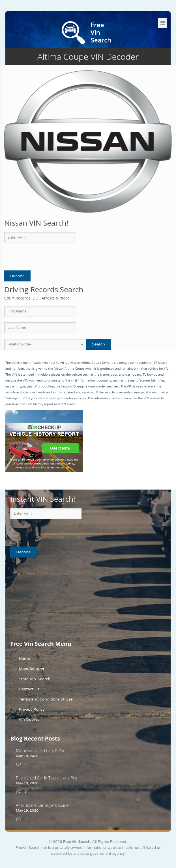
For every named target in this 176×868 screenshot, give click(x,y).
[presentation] (37, 257)
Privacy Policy (32, 709)
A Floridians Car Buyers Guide (42, 805)
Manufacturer (32, 669)
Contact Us (29, 689)
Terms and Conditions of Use (46, 699)
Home (24, 659)
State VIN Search (35, 679)
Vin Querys (29, 720)
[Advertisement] (46, 598)
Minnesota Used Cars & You (41, 751)
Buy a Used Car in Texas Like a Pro (46, 778)
